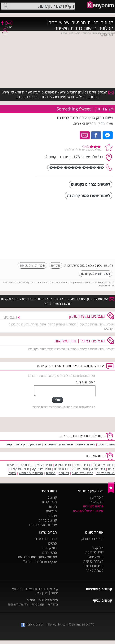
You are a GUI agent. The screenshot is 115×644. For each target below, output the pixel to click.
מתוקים (56, 265)
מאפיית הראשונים (85, 444)
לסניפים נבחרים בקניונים (91, 184)
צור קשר (98, 547)
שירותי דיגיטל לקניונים (88, 510)
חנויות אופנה (80, 469)
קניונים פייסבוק (33, 624)
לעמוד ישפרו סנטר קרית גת (88, 195)
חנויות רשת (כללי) (104, 465)
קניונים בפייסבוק (92, 539)
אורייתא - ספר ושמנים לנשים (37, 557)
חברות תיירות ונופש (31, 473)
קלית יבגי (20, 444)
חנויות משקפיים (19, 469)
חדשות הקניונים (18, 604)
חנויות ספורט (63, 465)
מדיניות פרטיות (93, 566)
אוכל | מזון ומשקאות (33, 265)
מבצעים (79, 23)
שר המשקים (34, 444)
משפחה (62, 28)
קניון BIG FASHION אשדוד (41, 589)
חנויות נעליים (44, 465)
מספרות (51, 473)
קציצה (8, 444)
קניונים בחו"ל (48, 520)
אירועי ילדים (59, 23)
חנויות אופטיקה (42, 469)
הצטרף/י (9, 26)
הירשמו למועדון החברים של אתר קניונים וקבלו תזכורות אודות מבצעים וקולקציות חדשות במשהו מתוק (58, 301)
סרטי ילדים (50, 552)
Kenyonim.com (58, 624)
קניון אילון (42, 593)
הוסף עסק (97, 502)
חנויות (93, 23)
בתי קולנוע (50, 548)
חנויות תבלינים (106, 473)
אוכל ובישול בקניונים (43, 525)
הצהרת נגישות (93, 561)
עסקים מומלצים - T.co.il (40, 562)
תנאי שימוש (96, 557)
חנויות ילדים (25, 465)
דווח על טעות (94, 552)
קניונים (107, 23)
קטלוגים (106, 28)
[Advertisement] (84, 230)
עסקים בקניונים (48, 600)
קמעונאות (38, 604)
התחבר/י (5, 33)
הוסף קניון (97, 497)
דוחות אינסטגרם (46, 539)
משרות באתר (95, 570)
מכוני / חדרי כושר (83, 473)
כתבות (76, 28)
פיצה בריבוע (66, 444)
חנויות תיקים (62, 469)
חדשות (90, 28)
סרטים (53, 543)
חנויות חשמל (82, 465)
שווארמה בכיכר (106, 444)
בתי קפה (64, 473)
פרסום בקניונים (93, 506)
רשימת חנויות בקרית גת (95, 274)
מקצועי (106, 34)
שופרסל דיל (50, 444)
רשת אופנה (98, 469)
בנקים (12, 473)
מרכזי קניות (49, 502)
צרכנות (52, 516)
